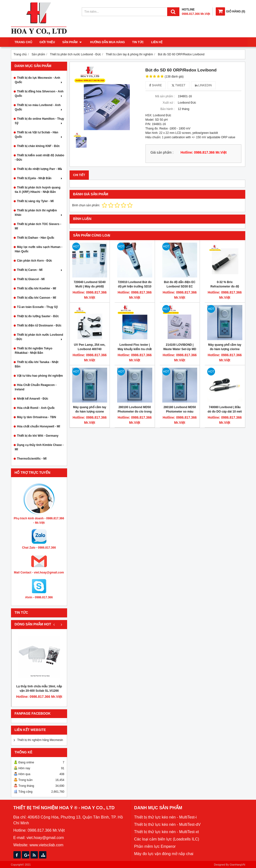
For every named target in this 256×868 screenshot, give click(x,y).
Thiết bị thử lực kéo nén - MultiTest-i (165, 817)
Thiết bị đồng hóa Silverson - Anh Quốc (39, 94)
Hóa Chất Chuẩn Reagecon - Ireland (36, 387)
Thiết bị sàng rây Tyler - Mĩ (35, 201)
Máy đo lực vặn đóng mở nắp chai (164, 854)
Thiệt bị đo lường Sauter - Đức (38, 316)
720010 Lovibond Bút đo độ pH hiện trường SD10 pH (135, 286)
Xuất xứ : (169, 103)
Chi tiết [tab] (79, 175)
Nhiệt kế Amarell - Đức (33, 399)
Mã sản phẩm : (165, 96)
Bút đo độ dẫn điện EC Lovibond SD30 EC (180, 284)
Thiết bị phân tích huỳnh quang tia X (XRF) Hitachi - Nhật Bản (38, 190)
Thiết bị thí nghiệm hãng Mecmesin (40, 740)
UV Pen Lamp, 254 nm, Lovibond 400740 (90, 347)
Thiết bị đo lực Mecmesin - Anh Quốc (39, 80)
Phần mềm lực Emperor (155, 846)
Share (156, 85)
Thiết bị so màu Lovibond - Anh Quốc (39, 107)
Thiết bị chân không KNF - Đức (38, 146)
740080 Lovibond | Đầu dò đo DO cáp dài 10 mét (225, 409)
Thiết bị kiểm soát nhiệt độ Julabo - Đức (40, 158)
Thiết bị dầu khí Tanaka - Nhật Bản (37, 364)
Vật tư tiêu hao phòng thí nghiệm (40, 376)
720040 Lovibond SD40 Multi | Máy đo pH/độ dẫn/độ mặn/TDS (90, 286)
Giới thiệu (47, 42)
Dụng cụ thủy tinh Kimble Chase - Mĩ (39, 447)
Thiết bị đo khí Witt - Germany (38, 436)
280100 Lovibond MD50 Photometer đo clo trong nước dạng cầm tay (135, 412)
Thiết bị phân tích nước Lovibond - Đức (39, 337)
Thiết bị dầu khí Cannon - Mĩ (37, 298)
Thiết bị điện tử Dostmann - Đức (39, 325)
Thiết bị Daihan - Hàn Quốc (36, 238)
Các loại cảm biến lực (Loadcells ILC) (167, 839)
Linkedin (203, 85)
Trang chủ (23, 42)
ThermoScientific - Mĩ (32, 459)
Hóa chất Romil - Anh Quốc (36, 408)
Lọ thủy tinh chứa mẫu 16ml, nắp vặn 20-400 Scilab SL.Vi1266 (39, 689)
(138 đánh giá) (174, 77)
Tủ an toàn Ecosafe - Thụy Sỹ (37, 307)
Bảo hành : (167, 109)
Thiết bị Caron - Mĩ (40, 270)
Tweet (179, 85)
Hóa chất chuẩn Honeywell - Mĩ (39, 426)
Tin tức (137, 42)
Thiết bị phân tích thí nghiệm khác (39, 213)
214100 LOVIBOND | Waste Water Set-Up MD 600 (180, 349)
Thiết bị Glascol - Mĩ (31, 279)
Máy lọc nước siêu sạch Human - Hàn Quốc (39, 249)
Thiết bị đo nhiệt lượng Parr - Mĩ (40, 169)
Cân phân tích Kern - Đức (35, 261)
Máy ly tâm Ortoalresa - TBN (37, 417)
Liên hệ (156, 42)
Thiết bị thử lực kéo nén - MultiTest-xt (167, 832)
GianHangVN (237, 865)
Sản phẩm (72, 42)
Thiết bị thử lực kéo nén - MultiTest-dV (167, 824)
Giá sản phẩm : (162, 153)
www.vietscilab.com (46, 845)
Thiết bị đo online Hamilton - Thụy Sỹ (40, 121)
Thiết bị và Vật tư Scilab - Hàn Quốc (39, 135)
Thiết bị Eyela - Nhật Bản (40, 178)
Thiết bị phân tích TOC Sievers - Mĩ (38, 226)
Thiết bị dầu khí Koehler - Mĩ (37, 288)
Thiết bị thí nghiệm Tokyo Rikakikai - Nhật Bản (34, 351)
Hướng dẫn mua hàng (106, 42)
